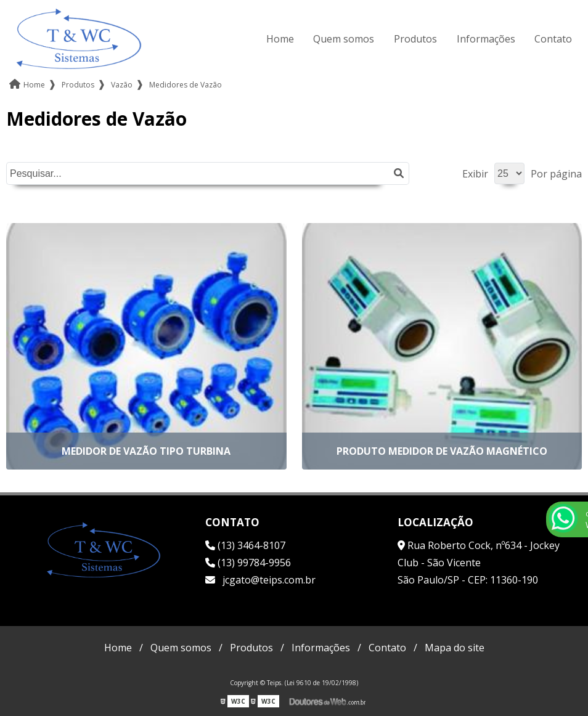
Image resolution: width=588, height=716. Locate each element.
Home (280, 39)
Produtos (415, 39)
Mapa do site (455, 648)
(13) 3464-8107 (245, 545)
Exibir (475, 174)
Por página (556, 174)
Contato (553, 39)
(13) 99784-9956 (248, 563)
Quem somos (344, 39)
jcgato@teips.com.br (260, 580)
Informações (486, 39)
